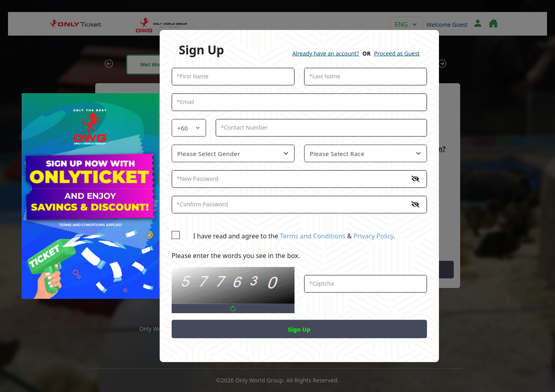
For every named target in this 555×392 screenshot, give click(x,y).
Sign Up (299, 329)
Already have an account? (326, 53)
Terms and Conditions (313, 236)
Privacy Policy (373, 236)
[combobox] (189, 128)
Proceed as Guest (397, 53)
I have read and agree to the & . (288, 236)
